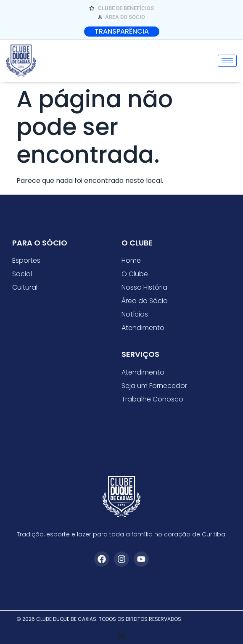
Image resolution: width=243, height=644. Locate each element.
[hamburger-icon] (227, 61)
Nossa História (144, 287)
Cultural (25, 287)
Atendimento (143, 328)
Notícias (135, 314)
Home (131, 260)
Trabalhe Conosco (152, 399)
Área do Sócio (145, 301)
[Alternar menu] (121, 636)
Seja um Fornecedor (154, 386)
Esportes (26, 260)
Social (22, 274)
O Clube (135, 274)
